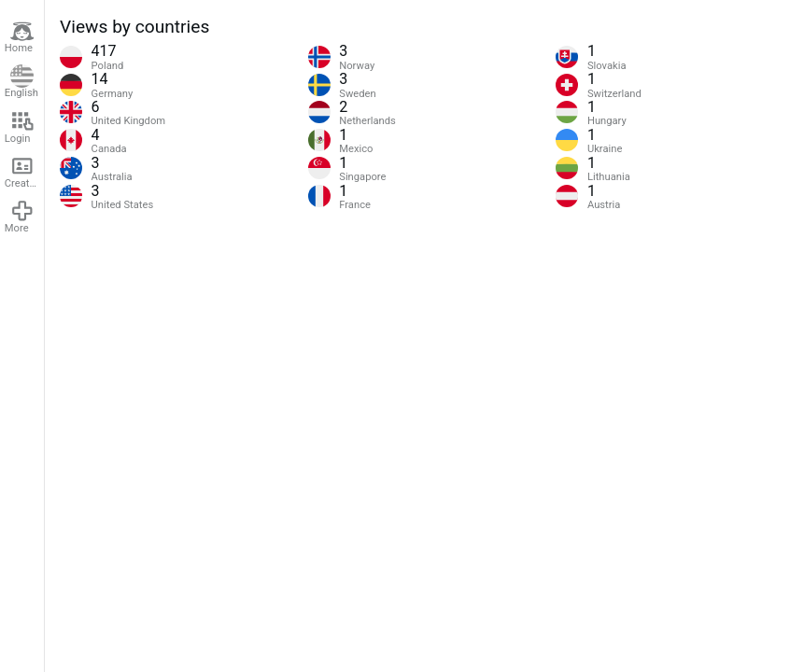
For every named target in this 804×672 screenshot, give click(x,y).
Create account (24, 172)
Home (20, 37)
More (20, 217)
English (21, 82)
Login (20, 127)
